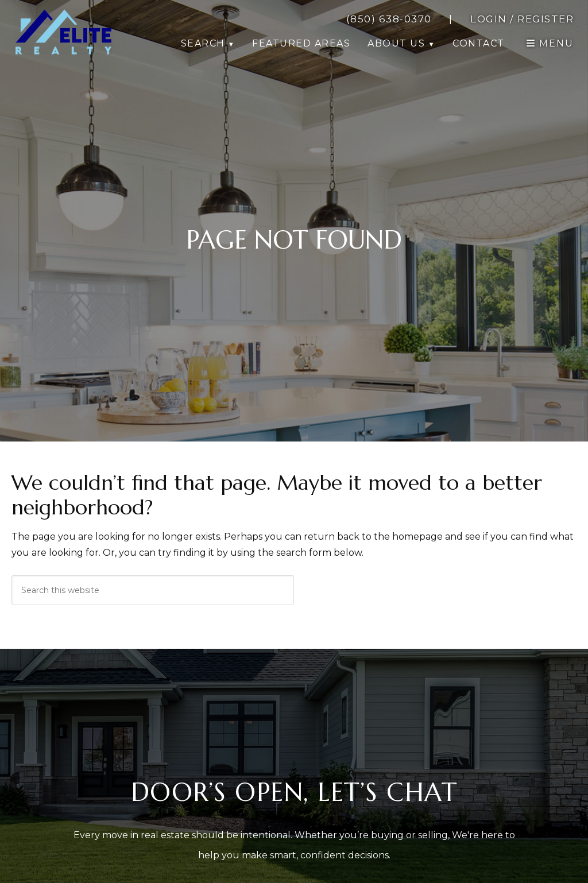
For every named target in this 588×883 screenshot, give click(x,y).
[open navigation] (550, 43)
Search (203, 43)
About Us (396, 43)
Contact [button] (479, 43)
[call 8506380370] (389, 19)
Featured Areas (301, 43)
